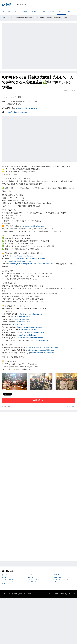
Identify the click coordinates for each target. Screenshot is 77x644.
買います (34, 12)
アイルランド (6, 577)
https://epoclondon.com (23, 317)
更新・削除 (71, 407)
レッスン (43, 12)
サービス (52, 12)
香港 (3, 583)
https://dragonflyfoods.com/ (40, 340)
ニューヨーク (32, 577)
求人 (16, 12)
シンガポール (32, 581)
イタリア (56, 575)
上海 (55, 581)
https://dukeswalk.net (28, 330)
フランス (5, 575)
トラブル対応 (15, 594)
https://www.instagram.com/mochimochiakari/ (43, 347)
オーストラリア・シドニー (61, 579)
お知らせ (70, 12)
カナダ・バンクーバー (34, 579)
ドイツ (30, 575)
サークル (61, 12)
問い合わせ (38, 400)
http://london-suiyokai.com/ (17, 112)
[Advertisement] (23, 45)
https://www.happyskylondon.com (31, 314)
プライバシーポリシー (26, 594)
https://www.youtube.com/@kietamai (41, 350)
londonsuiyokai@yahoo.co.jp (26, 108)
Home (4, 18)
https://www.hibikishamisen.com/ (43, 353)
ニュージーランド (7, 581)
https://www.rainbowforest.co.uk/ (33, 333)
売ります (25, 12)
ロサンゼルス (57, 577)
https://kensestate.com (20, 319)
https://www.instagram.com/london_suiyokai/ (28, 259)
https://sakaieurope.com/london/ (32, 338)
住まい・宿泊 (7, 12)
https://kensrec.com (23, 322)
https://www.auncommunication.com (31, 327)
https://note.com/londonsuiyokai (20, 261)
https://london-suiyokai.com (23, 256)
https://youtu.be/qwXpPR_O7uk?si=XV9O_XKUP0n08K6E (33, 264)
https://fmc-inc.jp (19, 325)
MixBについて (6, 594)
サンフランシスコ (7, 579)
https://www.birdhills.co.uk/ (28, 335)
